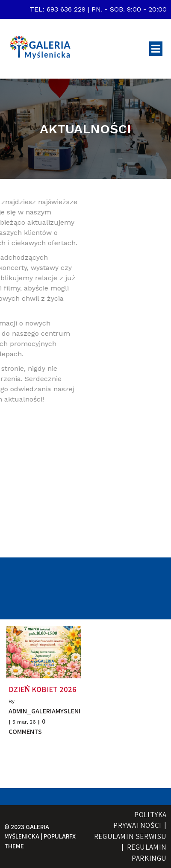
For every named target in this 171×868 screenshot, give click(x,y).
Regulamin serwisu (130, 836)
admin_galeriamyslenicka (50, 711)
